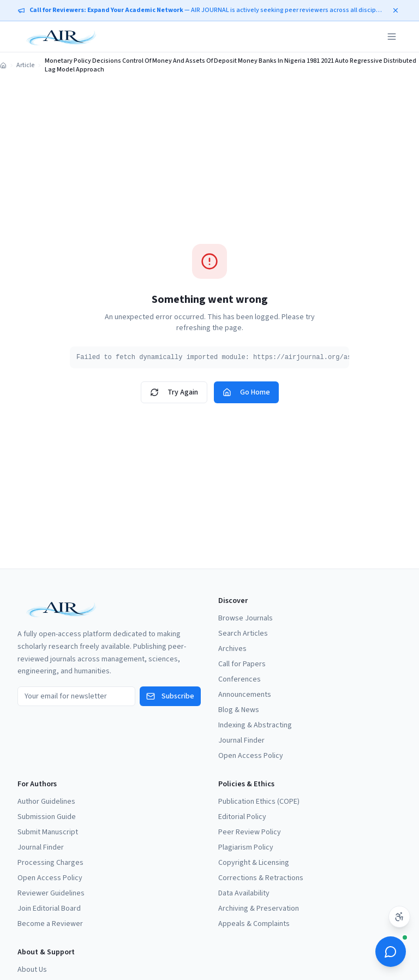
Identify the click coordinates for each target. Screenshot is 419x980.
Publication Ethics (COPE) (259, 802)
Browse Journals (246, 618)
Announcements (245, 695)
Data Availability (244, 893)
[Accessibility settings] (399, 917)
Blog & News (239, 710)
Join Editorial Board (49, 909)
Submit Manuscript (48, 832)
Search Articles (243, 634)
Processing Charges (50, 863)
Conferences (240, 679)
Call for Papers (242, 664)
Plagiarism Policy (246, 847)
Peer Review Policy (250, 832)
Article (25, 65)
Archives (232, 649)
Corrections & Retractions (261, 878)
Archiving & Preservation (259, 909)
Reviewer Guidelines (51, 893)
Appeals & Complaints (254, 924)
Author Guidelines (46, 802)
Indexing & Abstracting (255, 725)
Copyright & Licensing (254, 863)
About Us (32, 970)
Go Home (246, 392)
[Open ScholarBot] (391, 952)
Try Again (174, 392)
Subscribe (170, 696)
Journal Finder (241, 740)
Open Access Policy (251, 756)
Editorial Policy (242, 817)
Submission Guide (47, 817)
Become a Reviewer (50, 924)
